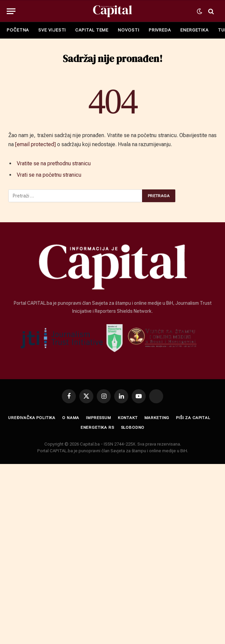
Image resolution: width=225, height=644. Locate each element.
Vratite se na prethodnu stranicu (54, 163)
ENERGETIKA (194, 30)
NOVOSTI (128, 30)
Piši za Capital (193, 418)
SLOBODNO (133, 427)
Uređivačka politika (32, 418)
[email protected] (35, 144)
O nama (71, 418)
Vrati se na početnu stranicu (49, 175)
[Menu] (11, 11)
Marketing (157, 418)
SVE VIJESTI (52, 30)
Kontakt (128, 418)
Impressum (99, 418)
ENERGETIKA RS (97, 427)
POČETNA (18, 30)
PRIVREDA (160, 30)
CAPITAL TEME (92, 30)
